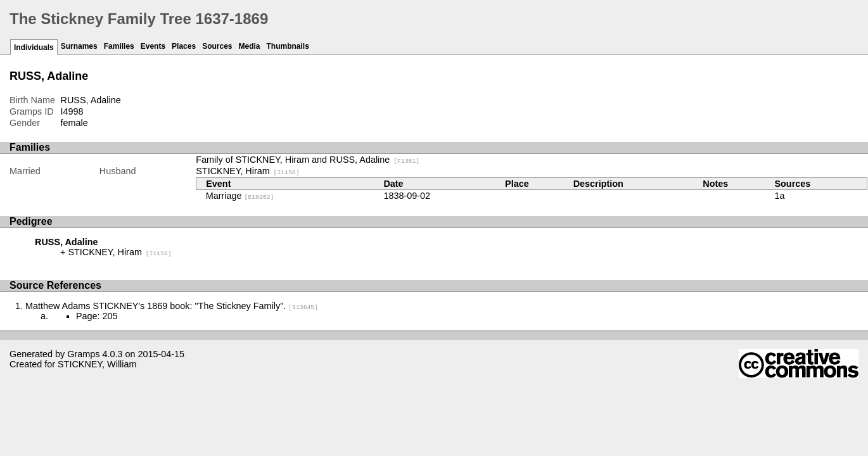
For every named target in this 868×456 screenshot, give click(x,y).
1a (779, 196)
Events (153, 46)
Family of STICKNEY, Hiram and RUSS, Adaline (308, 160)
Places (184, 46)
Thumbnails (288, 46)
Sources (217, 46)
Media (250, 46)
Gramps (83, 354)
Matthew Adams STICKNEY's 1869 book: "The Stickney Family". (172, 306)
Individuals (34, 47)
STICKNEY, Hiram (247, 171)
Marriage (240, 196)
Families (119, 46)
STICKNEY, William (97, 364)
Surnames (79, 46)
